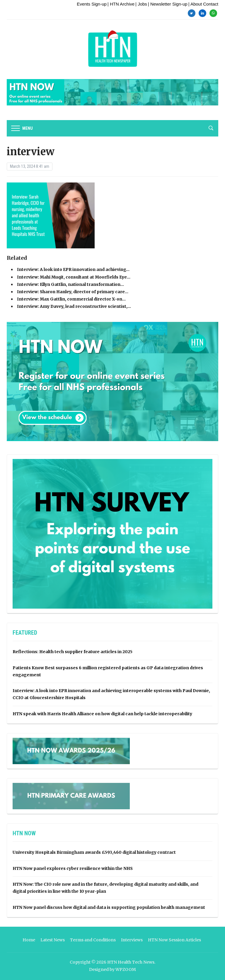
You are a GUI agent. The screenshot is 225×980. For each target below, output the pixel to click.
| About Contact (203, 4)
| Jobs (141, 4)
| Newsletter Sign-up (168, 4)
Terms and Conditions (93, 940)
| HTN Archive (121, 4)
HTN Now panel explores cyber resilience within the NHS (73, 868)
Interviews (132, 940)
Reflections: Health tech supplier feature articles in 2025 (73, 652)
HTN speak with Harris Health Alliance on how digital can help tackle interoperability (102, 714)
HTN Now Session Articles (174, 940)
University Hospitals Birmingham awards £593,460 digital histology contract (94, 852)
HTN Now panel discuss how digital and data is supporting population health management (109, 907)
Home (29, 940)
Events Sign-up (92, 4)
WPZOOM (126, 969)
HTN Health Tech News (131, 962)
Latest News (53, 940)
